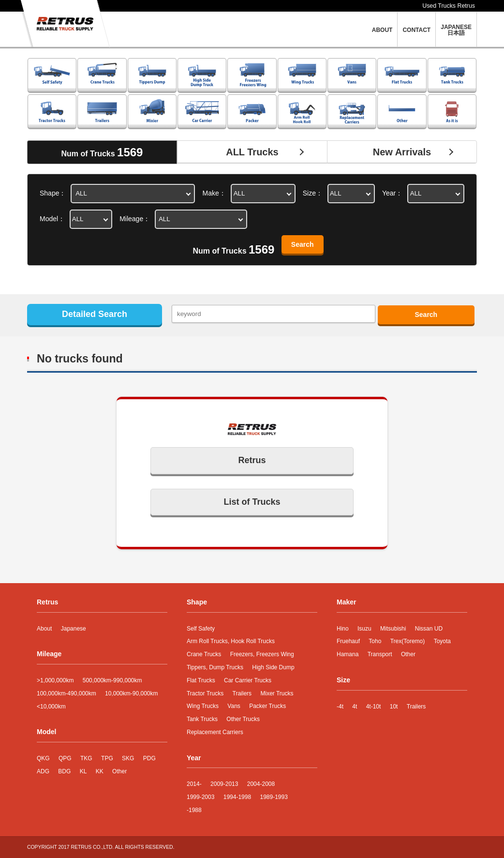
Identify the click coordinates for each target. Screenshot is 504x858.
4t (355, 707)
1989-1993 (274, 797)
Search (303, 244)
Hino (343, 629)
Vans (234, 706)
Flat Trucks (201, 680)
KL (83, 771)
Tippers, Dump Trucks (215, 667)
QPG (65, 758)
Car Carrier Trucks (248, 680)
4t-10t (374, 707)
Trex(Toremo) (408, 641)
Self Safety (201, 629)
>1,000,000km (55, 680)
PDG (149, 758)
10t (394, 707)
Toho (375, 641)
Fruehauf (348, 641)
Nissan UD (429, 629)
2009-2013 (224, 784)
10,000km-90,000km (131, 693)
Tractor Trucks (205, 693)
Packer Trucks (267, 706)
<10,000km (51, 707)
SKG (128, 758)
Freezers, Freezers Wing (262, 654)
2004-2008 (261, 784)
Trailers (242, 693)
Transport (380, 654)
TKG (86, 758)
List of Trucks (252, 502)
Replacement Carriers (215, 732)
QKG (43, 758)
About (44, 629)
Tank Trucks (202, 719)
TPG (107, 758)
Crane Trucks (204, 654)
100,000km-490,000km (67, 693)
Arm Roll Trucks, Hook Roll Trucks (231, 641)
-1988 (194, 810)
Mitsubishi (393, 629)
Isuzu (364, 629)
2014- (194, 784)
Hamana (348, 654)
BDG (64, 771)
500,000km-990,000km (112, 680)
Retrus (252, 460)
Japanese (74, 629)
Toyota (442, 641)
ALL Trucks (252, 152)
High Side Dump (273, 667)
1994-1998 (237, 797)
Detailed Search (95, 314)
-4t (340, 707)
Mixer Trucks (277, 693)
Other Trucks (243, 719)
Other (119, 771)
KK (100, 771)
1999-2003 (200, 797)
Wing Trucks (203, 706)
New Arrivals (402, 152)
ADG (43, 771)
